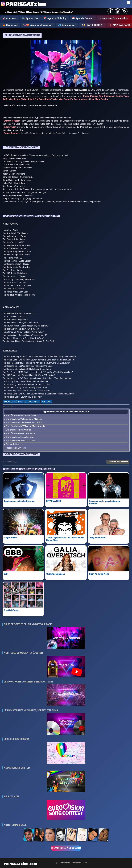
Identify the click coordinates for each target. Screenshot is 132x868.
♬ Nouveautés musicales (113, 18)
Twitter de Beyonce (14, 444)
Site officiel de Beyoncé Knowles (21, 441)
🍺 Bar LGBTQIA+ (93, 25)
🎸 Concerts (10, 18)
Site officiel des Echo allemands (20, 437)
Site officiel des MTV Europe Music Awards (25, 426)
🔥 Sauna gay (10, 25)
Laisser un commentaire (118, 462)
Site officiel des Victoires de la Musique (24, 419)
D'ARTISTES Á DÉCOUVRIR (66, 848)
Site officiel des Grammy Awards (20, 433)
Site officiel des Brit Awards (18, 430)
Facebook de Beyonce (16, 448)
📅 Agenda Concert (83, 18)
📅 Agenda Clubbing (55, 18)
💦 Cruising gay (67, 25)
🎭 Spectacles (30, 18)
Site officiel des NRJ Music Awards (22, 415)
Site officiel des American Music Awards (24, 423)
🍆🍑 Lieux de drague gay (38, 25)
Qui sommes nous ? (64, 863)
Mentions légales (80, 863)
